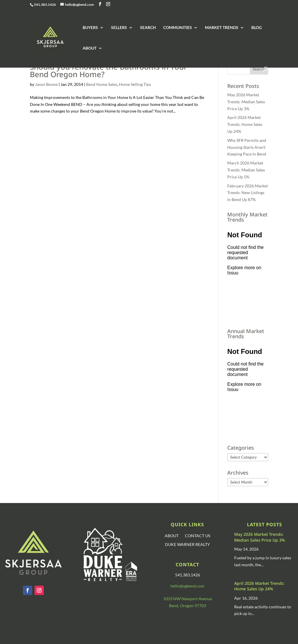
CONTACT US (198, 536)
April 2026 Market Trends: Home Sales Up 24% (245, 124)
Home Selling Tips (135, 84)
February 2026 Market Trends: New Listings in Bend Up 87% (248, 193)
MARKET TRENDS (222, 28)
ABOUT (90, 48)
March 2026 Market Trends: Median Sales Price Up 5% (246, 170)
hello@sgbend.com (187, 586)
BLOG (257, 28)
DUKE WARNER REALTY (187, 545)
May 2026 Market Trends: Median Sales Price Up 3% (246, 102)
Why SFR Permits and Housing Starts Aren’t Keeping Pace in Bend (247, 147)
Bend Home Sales (102, 84)
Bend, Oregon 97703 (188, 606)
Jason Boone (46, 84)
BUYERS (90, 28)
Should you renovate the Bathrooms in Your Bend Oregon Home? (108, 70)
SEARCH (148, 28)
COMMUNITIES (178, 28)
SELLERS (119, 28)
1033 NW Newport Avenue (188, 599)
